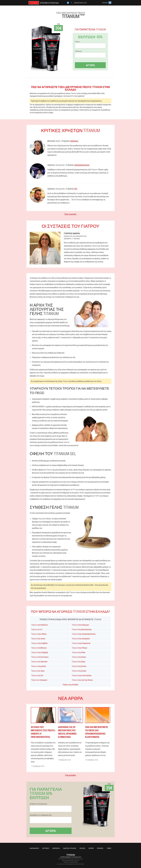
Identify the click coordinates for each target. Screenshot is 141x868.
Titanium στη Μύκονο (39, 648)
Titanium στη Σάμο (79, 662)
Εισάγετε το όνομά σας (38, 804)
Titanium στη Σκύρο (79, 657)
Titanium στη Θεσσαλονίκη (82, 629)
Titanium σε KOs (37, 629)
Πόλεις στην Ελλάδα (70, 685)
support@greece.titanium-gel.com (71, 857)
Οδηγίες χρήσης (70, 848)
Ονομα (77, 42)
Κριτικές (46, 848)
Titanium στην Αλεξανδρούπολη (84, 634)
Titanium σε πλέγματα (39, 680)
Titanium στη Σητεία (79, 671)
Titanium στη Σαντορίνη (40, 657)
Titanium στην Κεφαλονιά (81, 643)
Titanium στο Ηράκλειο (39, 625)
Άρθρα (91, 848)
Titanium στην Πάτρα (79, 648)
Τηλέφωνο (78, 51)
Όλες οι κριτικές (70, 214)
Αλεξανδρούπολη (82, 165)
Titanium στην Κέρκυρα (80, 625)
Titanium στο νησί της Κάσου (82, 680)
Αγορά (90, 65)
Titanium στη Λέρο (38, 671)
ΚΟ (76, 189)
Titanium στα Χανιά (38, 639)
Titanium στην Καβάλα (39, 643)
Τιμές (109, 848)
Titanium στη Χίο (37, 675)
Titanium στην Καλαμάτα (81, 639)
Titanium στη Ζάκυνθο (39, 662)
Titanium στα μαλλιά (38, 666)
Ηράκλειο (74, 141)
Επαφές (100, 848)
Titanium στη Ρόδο (79, 652)
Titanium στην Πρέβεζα (40, 652)
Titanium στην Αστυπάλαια (82, 675)
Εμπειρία (56, 848)
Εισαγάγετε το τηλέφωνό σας (41, 815)
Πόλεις (82, 848)
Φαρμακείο (34, 848)
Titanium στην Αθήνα (39, 634)
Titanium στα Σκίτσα (79, 666)
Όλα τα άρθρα (70, 775)
